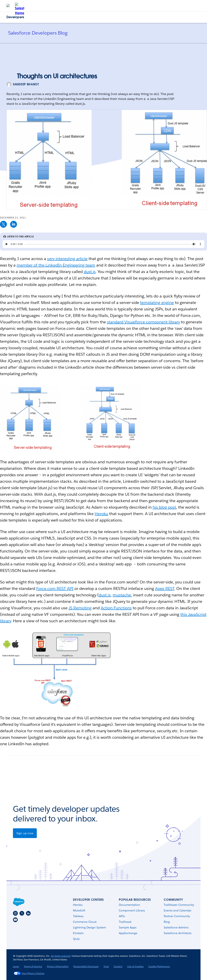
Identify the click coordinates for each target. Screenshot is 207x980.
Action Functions (116, 608)
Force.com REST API (55, 588)
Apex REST (165, 588)
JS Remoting (80, 608)
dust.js (90, 272)
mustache (122, 595)
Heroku (101, 514)
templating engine (157, 303)
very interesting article (67, 259)
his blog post (164, 507)
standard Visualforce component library (143, 322)
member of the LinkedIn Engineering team (56, 265)
